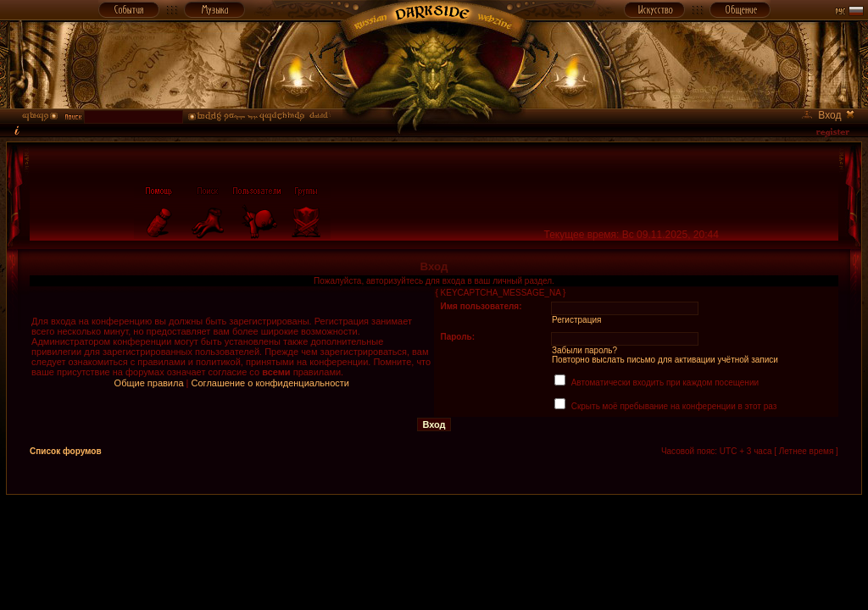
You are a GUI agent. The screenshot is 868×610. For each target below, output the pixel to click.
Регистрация (576, 320)
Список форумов (66, 451)
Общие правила (149, 383)
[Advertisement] (434, 534)
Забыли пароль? (584, 350)
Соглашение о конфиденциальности (270, 383)
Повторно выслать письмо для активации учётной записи (665, 360)
